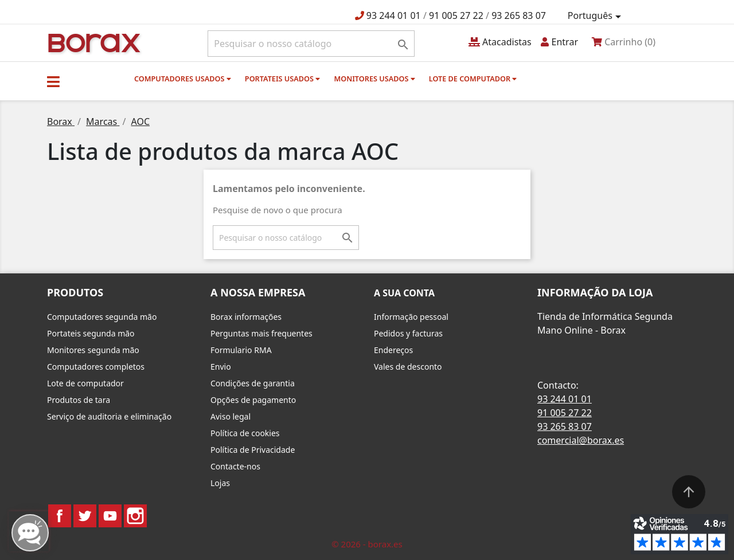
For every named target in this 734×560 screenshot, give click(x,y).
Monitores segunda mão (93, 350)
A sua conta (404, 293)
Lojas (220, 483)
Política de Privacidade (253, 450)
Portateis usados (282, 79)
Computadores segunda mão (102, 317)
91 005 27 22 (456, 15)
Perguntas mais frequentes (261, 333)
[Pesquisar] (311, 44)
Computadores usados (183, 79)
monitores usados (374, 79)
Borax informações (246, 317)
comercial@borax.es (581, 440)
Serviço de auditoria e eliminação (109, 416)
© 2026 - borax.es (367, 544)
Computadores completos (96, 367)
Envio (221, 367)
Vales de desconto (408, 367)
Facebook (60, 516)
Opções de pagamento (253, 400)
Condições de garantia (253, 383)
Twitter (85, 516)
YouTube (110, 516)
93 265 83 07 (519, 15)
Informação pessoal (411, 317)
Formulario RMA (241, 350)
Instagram (135, 516)
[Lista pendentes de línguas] (596, 16)
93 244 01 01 (394, 15)
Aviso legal (231, 416)
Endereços (393, 350)
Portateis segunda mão (91, 333)
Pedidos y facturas (408, 333)
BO (92, 42)
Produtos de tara (79, 400)
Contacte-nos (235, 466)
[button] (53, 81)
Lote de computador (473, 79)
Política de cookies (245, 433)
